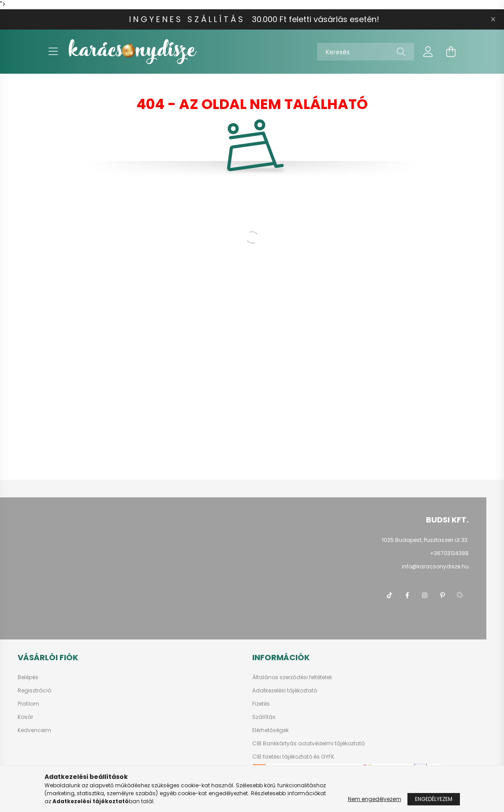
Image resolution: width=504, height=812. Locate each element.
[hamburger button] (53, 52)
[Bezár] (493, 19)
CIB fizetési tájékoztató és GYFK (293, 757)
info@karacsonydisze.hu (435, 566)
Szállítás (264, 717)
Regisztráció (34, 691)
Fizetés (261, 704)
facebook (407, 595)
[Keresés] (366, 52)
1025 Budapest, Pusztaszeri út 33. (425, 540)
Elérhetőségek (271, 730)
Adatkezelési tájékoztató (285, 691)
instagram (425, 595)
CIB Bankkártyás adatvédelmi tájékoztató (308, 744)
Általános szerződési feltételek (292, 677)
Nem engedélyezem (375, 799)
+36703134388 (449, 553)
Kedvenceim (34, 730)
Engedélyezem (434, 799)
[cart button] (451, 52)
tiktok (389, 595)
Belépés (28, 677)
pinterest (442, 595)
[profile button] (428, 52)
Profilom (28, 704)
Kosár (25, 717)
